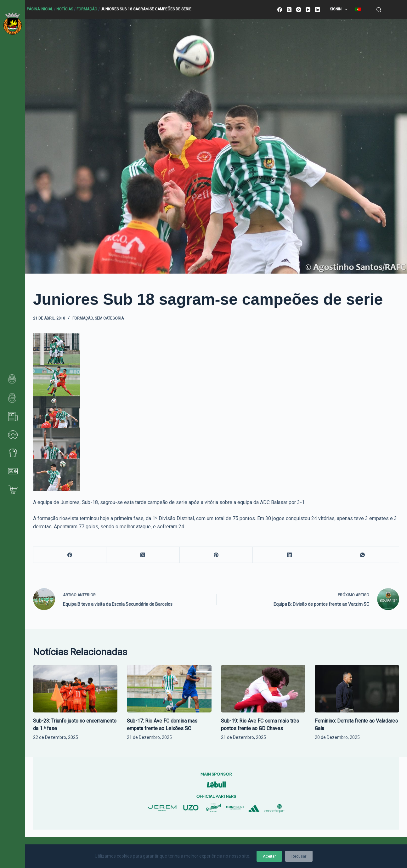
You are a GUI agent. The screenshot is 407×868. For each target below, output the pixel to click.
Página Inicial (40, 9)
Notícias (65, 9)
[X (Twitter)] (289, 10)
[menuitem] (358, 9)
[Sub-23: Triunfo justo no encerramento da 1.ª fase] (75, 689)
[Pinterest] (216, 555)
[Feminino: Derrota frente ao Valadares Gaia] (357, 689)
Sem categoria (109, 318)
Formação (87, 9)
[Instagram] (299, 10)
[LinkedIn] (317, 10)
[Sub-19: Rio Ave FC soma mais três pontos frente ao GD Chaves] (263, 689)
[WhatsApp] (363, 555)
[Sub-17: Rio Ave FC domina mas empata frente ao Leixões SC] (169, 689)
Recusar (299, 856)
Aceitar (269, 856)
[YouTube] (308, 10)
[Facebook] (280, 10)
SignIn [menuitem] (340, 9)
